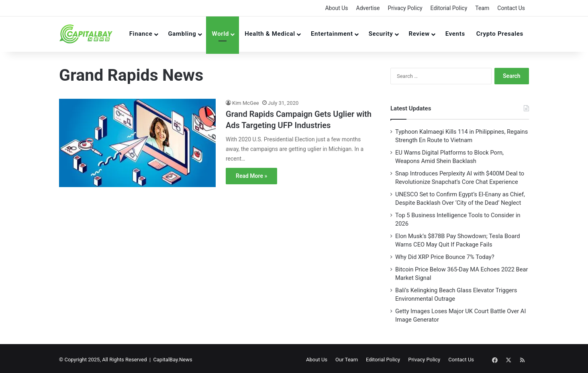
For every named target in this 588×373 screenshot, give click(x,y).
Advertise (368, 8)
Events (455, 34)
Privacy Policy (405, 8)
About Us (336, 8)
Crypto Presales (500, 34)
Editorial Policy (449, 8)
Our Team (359, 358)
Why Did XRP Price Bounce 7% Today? (445, 257)
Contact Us (511, 8)
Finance (141, 34)
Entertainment (332, 34)
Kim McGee (246, 103)
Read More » (251, 176)
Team (482, 8)
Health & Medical (270, 34)
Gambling (182, 34)
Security (381, 34)
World (220, 34)
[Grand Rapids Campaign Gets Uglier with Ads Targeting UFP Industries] (137, 143)
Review (419, 34)
